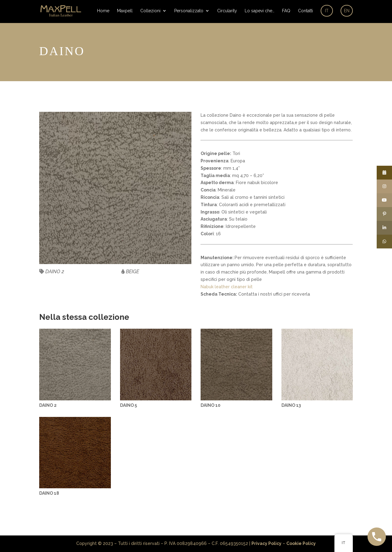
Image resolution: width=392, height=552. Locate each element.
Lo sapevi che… (260, 11)
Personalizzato (189, 11)
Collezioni (150, 11)
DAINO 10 (211, 405)
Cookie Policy (301, 543)
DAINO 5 (128, 405)
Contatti (305, 11)
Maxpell (125, 11)
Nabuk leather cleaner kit (227, 287)
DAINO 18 (49, 493)
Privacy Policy (266, 543)
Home (103, 11)
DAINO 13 (291, 405)
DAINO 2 (48, 405)
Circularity (227, 11)
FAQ (286, 11)
